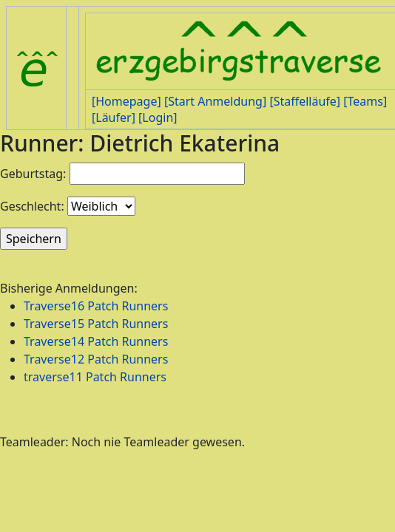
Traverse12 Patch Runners (96, 359)
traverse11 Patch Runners (95, 377)
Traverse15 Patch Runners (96, 324)
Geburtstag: (33, 174)
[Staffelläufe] (305, 101)
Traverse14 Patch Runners (96, 341)
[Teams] (365, 101)
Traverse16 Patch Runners (96, 306)
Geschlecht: (32, 206)
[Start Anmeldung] (215, 101)
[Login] (158, 117)
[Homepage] (126, 101)
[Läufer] (114, 117)
